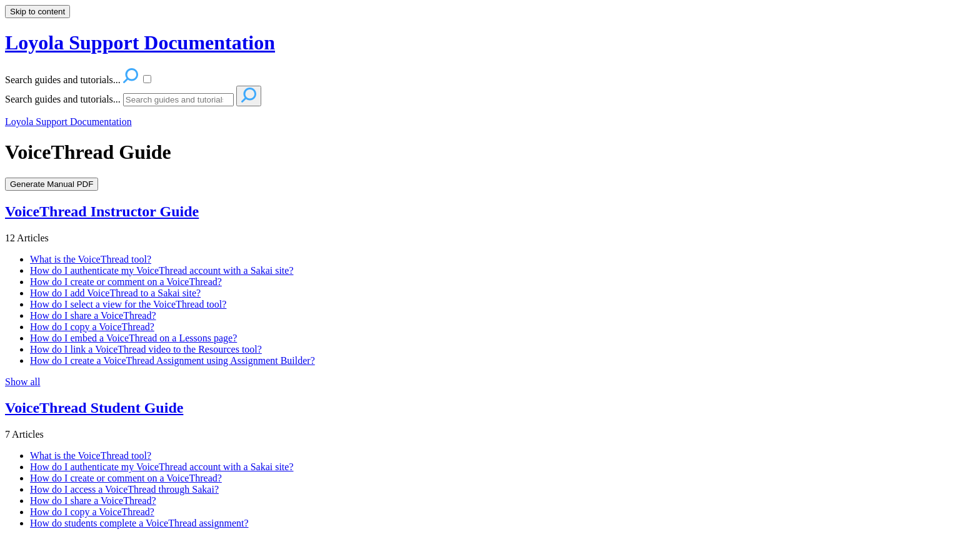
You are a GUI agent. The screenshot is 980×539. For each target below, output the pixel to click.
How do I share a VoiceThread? (93, 315)
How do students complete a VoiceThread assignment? (139, 523)
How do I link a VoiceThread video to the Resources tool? (146, 349)
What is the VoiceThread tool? (91, 259)
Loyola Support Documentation (68, 122)
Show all (22, 382)
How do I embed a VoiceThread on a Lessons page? (133, 338)
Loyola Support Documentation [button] (140, 43)
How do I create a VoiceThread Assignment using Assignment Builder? (172, 360)
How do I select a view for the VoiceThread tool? (128, 304)
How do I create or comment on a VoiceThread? (126, 282)
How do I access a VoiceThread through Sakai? (124, 489)
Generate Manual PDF (52, 184)
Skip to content (37, 12)
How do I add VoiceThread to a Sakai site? (115, 293)
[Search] (178, 100)
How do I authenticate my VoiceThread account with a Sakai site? (162, 270)
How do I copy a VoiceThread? (92, 327)
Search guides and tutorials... (63, 99)
